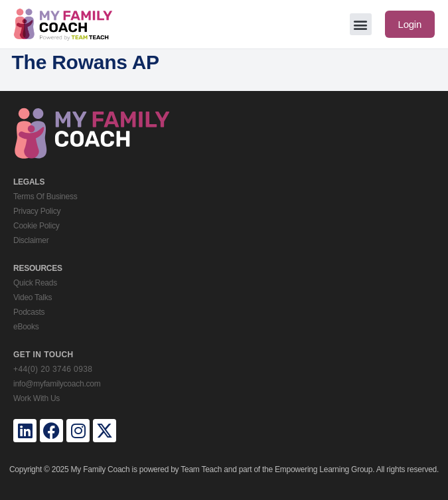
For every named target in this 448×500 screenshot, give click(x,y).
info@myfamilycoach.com (57, 384)
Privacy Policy (37, 211)
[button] (361, 24)
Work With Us (37, 398)
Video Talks (33, 297)
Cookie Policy (36, 226)
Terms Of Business (45, 197)
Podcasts (29, 312)
